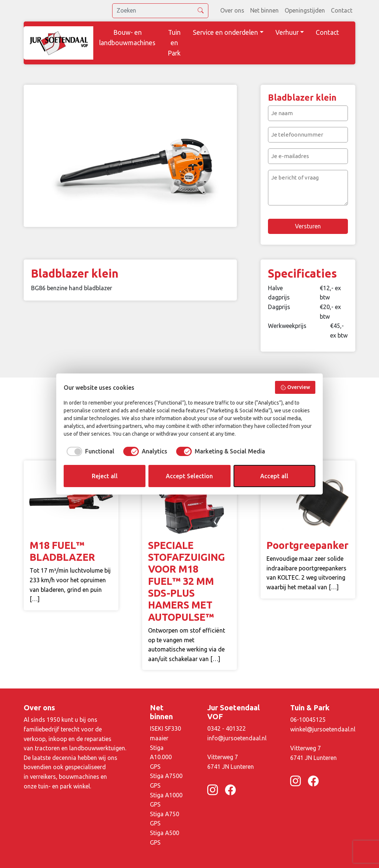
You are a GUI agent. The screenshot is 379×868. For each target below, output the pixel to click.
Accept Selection (189, 476)
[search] (160, 11)
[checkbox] (89, 451)
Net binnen (264, 10)
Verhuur (287, 32)
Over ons (232, 10)
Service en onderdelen (225, 32)
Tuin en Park (174, 43)
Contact (342, 10)
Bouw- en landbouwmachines (127, 38)
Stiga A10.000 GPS (161, 757)
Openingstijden (305, 10)
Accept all (274, 476)
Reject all (105, 476)
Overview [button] (295, 388)
